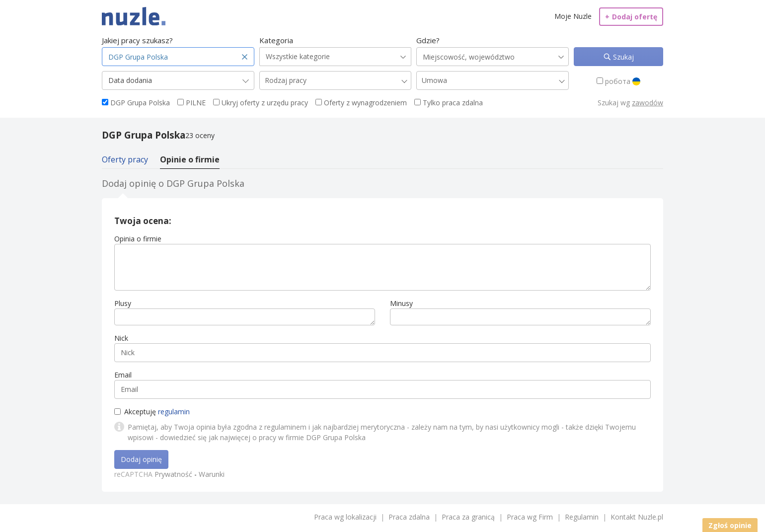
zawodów (648, 103)
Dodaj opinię (141, 459)
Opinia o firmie (138, 239)
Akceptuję (152, 412)
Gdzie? (428, 40)
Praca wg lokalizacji (345, 517)
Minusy (401, 303)
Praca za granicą (468, 517)
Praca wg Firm (530, 517)
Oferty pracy (125, 159)
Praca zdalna (409, 517)
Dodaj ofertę (631, 17)
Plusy (123, 303)
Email (123, 375)
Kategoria (276, 40)
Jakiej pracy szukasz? (137, 40)
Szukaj (622, 57)
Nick (121, 338)
